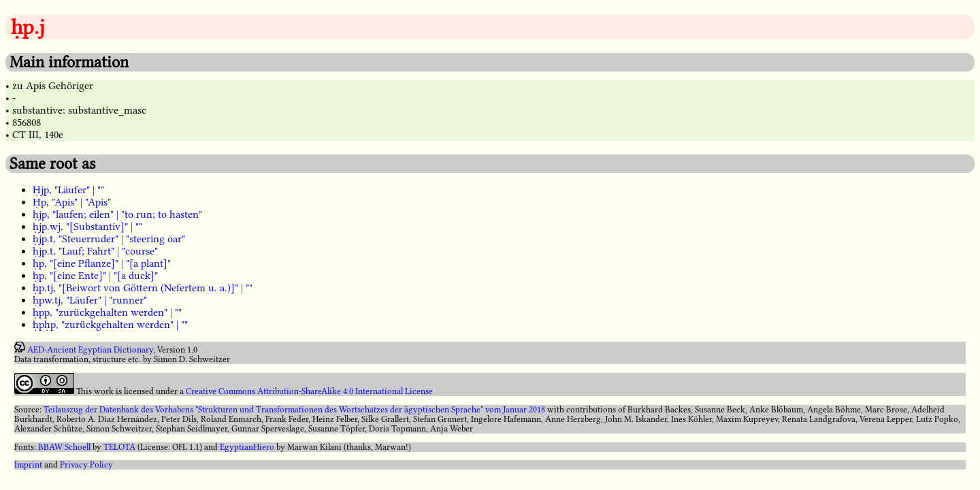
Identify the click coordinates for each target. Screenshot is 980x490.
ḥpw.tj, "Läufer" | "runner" (90, 300)
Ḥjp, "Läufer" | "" (68, 190)
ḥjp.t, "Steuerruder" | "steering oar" (109, 239)
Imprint (28, 465)
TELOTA (119, 447)
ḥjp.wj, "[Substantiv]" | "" (87, 227)
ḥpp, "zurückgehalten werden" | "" (107, 312)
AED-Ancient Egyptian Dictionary (90, 350)
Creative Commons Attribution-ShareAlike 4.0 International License (309, 391)
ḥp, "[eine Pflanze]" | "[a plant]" (102, 263)
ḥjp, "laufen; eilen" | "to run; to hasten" (117, 214)
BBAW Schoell (64, 447)
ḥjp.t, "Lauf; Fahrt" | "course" (95, 251)
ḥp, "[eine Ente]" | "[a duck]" (95, 276)
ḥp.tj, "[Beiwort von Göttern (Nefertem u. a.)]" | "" (143, 288)
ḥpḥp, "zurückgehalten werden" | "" (110, 325)
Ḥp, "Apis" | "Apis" (72, 202)
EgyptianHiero (247, 447)
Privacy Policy (86, 465)
